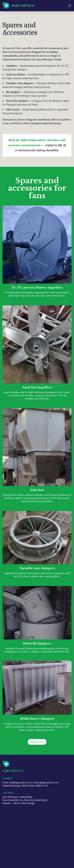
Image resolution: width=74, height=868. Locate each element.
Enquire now (37, 742)
